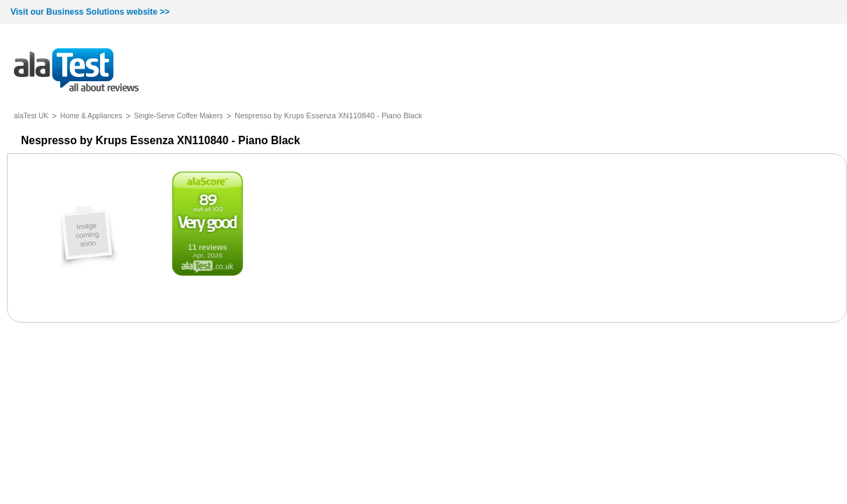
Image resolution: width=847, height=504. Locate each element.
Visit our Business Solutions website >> (90, 12)
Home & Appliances (91, 116)
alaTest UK (31, 116)
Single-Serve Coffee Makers (179, 116)
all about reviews (76, 71)
